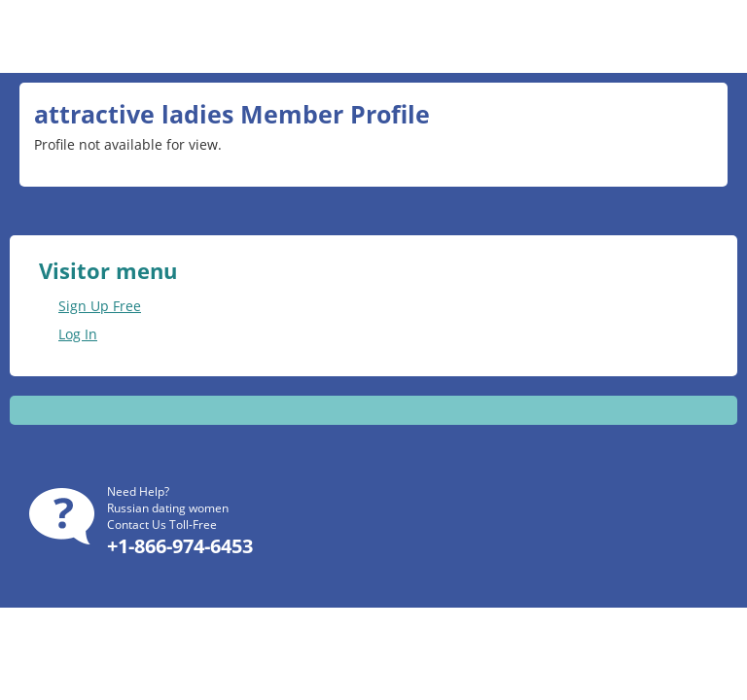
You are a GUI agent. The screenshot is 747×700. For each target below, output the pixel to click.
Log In (78, 334)
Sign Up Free (100, 306)
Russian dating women (168, 508)
